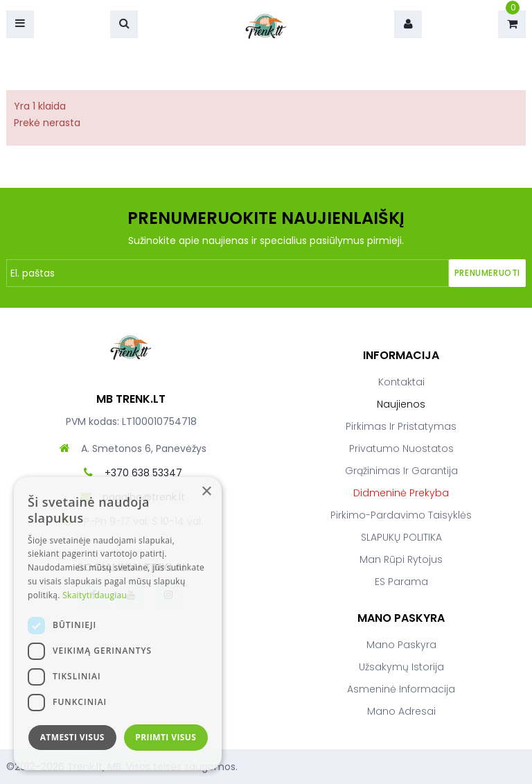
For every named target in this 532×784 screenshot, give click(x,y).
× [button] (206, 492)
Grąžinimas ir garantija (401, 471)
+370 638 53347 (143, 473)
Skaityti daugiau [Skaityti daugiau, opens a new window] (95, 595)
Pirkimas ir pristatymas (401, 426)
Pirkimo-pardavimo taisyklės (401, 515)
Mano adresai (401, 711)
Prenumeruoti (487, 273)
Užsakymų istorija (401, 667)
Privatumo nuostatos (401, 448)
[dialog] (118, 624)
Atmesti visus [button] (72, 737)
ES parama (401, 582)
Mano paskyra (401, 645)
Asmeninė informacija (401, 689)
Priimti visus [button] (166, 737)
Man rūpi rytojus (401, 559)
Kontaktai (401, 382)
